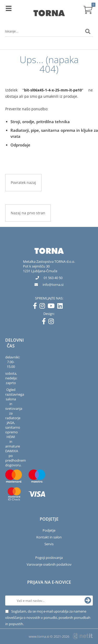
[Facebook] (36, 307)
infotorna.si (53, 285)
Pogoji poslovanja (49, 558)
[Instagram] (44, 307)
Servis (49, 544)
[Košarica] (88, 9)
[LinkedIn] (61, 307)
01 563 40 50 (53, 278)
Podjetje (49, 530)
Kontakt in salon (49, 537)
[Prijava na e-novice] (88, 601)
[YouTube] (52, 307)
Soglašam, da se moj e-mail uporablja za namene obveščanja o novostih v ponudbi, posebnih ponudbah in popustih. (48, 618)
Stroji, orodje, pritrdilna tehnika (40, 122)
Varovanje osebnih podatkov (49, 564)
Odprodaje (20, 145)
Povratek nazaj (23, 182)
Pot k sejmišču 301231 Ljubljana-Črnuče (40, 269)
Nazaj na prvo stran (28, 213)
